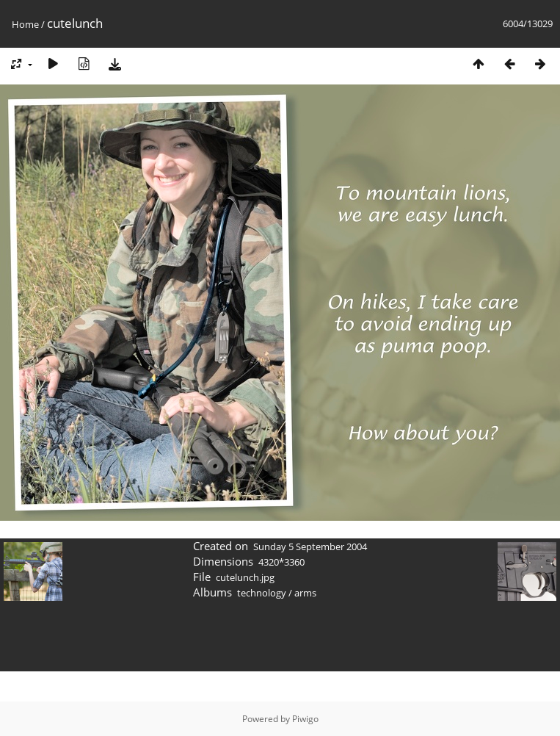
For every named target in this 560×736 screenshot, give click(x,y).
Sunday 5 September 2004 (310, 546)
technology (262, 593)
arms (305, 593)
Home (25, 24)
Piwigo (305, 719)
